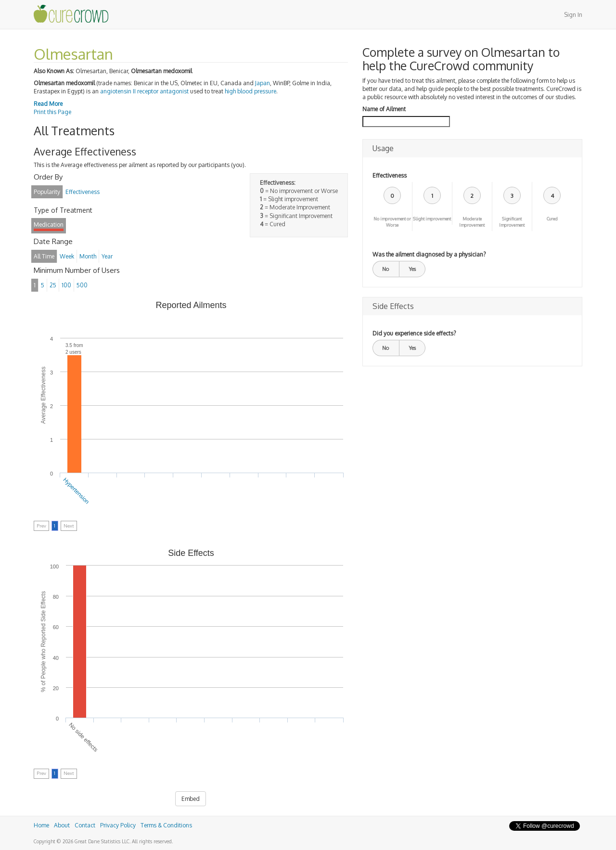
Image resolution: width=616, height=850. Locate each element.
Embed (191, 799)
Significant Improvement (512, 222)
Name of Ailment (384, 109)
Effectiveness (390, 175)
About (62, 825)
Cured (552, 219)
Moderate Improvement (472, 222)
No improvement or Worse (392, 222)
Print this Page (52, 112)
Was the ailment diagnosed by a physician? (429, 254)
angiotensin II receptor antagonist (144, 91)
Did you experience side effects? (414, 333)
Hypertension (77, 491)
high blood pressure (250, 91)
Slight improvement (432, 219)
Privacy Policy (118, 825)
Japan (263, 83)
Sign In (573, 15)
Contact (85, 825)
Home (41, 825)
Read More (48, 104)
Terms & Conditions (166, 825)
